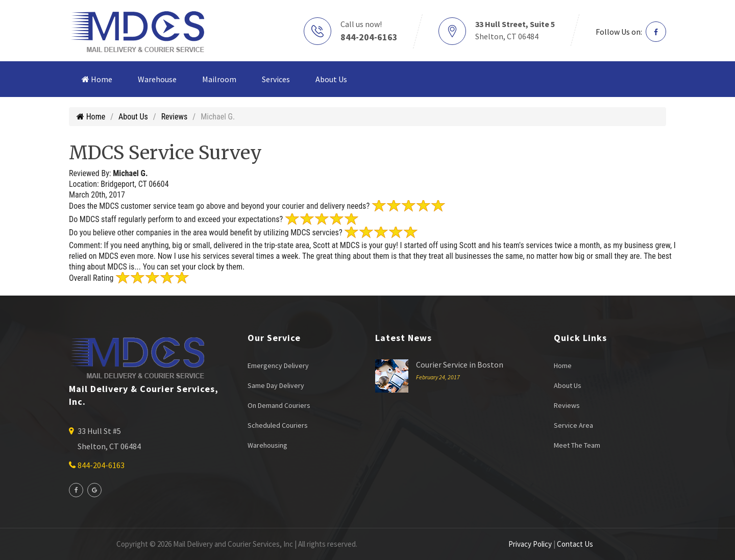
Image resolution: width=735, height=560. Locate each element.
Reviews (175, 117)
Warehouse (157, 79)
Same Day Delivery (276, 385)
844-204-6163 (369, 37)
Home (97, 79)
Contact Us (575, 544)
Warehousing (267, 445)
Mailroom (219, 79)
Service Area (573, 425)
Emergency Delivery (278, 366)
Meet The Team (577, 445)
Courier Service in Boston (460, 364)
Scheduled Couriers (278, 425)
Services (276, 79)
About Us (331, 79)
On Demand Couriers (279, 405)
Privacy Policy (530, 544)
